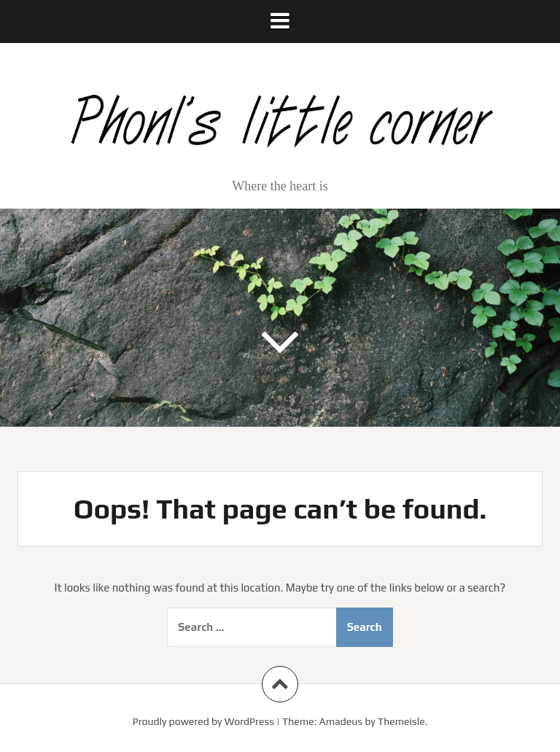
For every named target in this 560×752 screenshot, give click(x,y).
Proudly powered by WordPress (203, 721)
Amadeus (341, 721)
